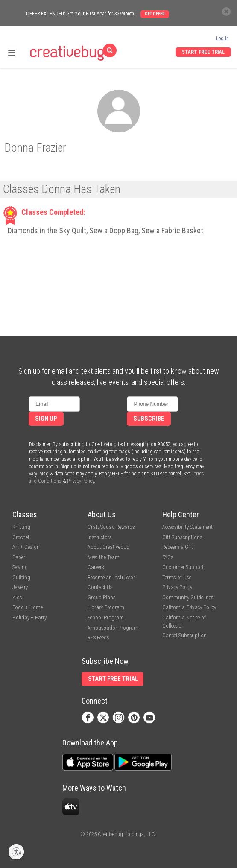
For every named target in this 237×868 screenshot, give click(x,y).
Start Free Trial (203, 52)
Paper (19, 557)
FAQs (168, 557)
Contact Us (100, 587)
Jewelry (20, 587)
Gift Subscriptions (182, 537)
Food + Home (28, 607)
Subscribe (149, 419)
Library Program (106, 607)
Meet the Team (104, 557)
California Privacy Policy (189, 607)
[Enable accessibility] (16, 852)
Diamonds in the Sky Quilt (47, 230)
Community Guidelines (188, 597)
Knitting (21, 527)
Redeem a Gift (178, 547)
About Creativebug (108, 547)
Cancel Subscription (184, 635)
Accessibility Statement (187, 527)
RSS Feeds (98, 638)
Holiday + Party (29, 617)
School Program (106, 617)
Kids (17, 597)
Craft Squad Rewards (111, 527)
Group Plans (102, 597)
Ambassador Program (113, 628)
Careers (96, 567)
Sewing (20, 567)
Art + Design (26, 547)
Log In (222, 38)
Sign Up (46, 419)
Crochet (21, 537)
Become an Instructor (111, 577)
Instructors (100, 537)
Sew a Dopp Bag (114, 230)
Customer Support (183, 567)
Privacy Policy (80, 481)
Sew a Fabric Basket (172, 230)
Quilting (21, 577)
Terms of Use (177, 577)
